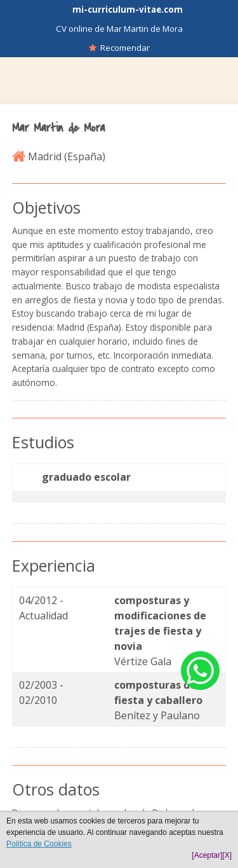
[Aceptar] (207, 855)
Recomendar (119, 48)
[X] (227, 855)
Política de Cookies (39, 844)
